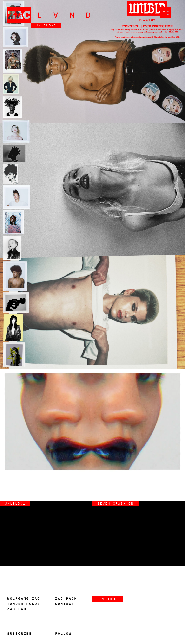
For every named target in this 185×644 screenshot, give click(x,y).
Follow (63, 634)
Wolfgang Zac (24, 599)
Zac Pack (66, 599)
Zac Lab (17, 609)
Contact (65, 604)
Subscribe (20, 634)
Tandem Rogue (24, 604)
